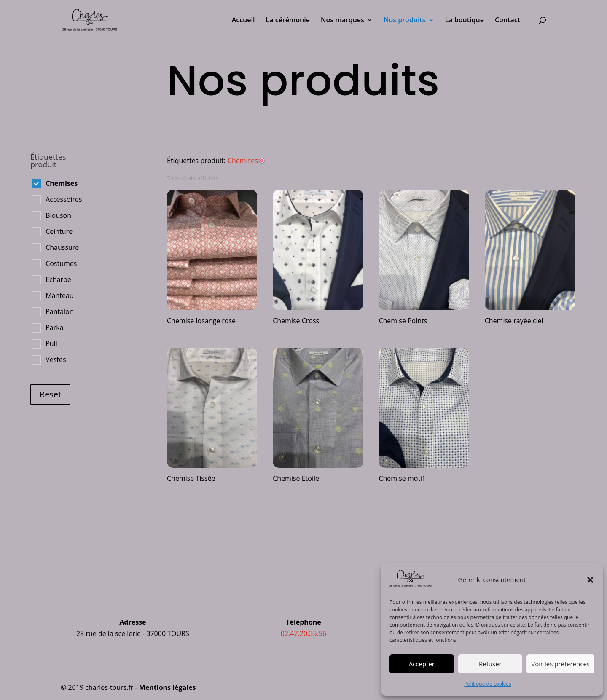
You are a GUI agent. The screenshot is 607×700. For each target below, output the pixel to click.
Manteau (59, 295)
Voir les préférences (560, 664)
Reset (50, 394)
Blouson (58, 215)
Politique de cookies (488, 684)
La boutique (465, 21)
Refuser (490, 664)
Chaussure (62, 247)
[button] (590, 580)
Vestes (56, 359)
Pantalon (59, 311)
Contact (508, 21)
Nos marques (342, 21)
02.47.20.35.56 (303, 633)
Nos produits (405, 21)
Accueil (243, 21)
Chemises (62, 183)
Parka (54, 327)
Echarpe (58, 279)
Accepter (422, 664)
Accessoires (64, 199)
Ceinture (59, 231)
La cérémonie (288, 21)
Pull (51, 343)
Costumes (61, 263)
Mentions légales (168, 687)
